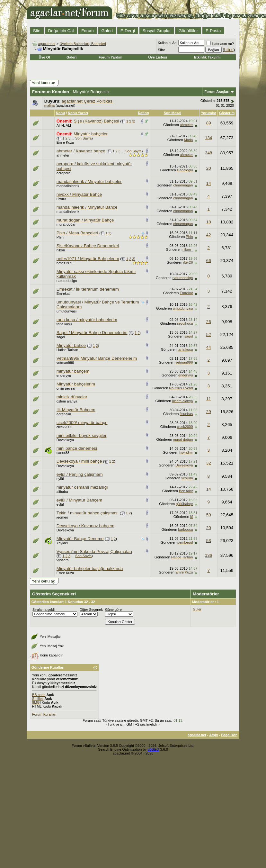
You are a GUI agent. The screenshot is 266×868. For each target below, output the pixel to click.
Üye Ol (44, 57)
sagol (61, 337)
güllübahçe (184, 504)
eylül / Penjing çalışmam (80, 474)
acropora (63, 173)
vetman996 (65, 363)
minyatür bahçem (73, 371)
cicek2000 (65, 427)
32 (209, 463)
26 (209, 322)
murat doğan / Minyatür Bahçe (85, 220)
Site (37, 31)
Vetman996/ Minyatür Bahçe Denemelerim (97, 358)
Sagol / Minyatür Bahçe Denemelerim (92, 333)
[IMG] (36, 702)
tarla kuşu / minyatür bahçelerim (87, 320)
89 (209, 123)
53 (209, 541)
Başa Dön (229, 735)
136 (208, 555)
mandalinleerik (68, 186)
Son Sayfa (83, 138)
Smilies (38, 699)
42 (209, 235)
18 (209, 222)
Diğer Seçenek (91, 610)
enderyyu (64, 375)
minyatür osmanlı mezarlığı (82, 487)
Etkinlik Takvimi (207, 57)
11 (209, 399)
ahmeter (186, 125)
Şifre (161, 50)
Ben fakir (186, 491)
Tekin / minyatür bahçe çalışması (88, 513)
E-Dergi (128, 31)
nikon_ (62, 250)
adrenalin (64, 414)
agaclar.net (47, 44)
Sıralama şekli (44, 610)
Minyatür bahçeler (91, 134)
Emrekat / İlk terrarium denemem (88, 289)
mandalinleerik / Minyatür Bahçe (87, 207)
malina (49, 105)
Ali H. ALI (64, 125)
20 (209, 168)
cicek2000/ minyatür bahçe (82, 423)
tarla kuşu (64, 324)
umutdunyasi (66, 311)
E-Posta (213, 31)
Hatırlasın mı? (220, 44)
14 (209, 183)
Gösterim (227, 113)
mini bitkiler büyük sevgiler (82, 435)
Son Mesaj (173, 113)
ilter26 (188, 262)
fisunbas (186, 414)
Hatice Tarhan (67, 350)
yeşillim (187, 478)
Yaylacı (62, 543)
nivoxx (62, 199)
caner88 (63, 453)
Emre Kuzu (65, 142)
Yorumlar (208, 113)
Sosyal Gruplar (157, 31)
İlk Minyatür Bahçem (76, 410)
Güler (197, 609)
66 (209, 261)
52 (209, 335)
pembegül (185, 542)
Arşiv (214, 735)
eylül (60, 479)
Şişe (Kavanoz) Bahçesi (96, 121)
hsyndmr (186, 452)
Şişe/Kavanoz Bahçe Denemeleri (88, 246)
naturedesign (67, 281)
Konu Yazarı (78, 113)
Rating (143, 113)
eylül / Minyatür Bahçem (79, 500)
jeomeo (62, 517)
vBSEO (153, 749)
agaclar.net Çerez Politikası (88, 101)
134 (208, 138)
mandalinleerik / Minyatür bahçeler (89, 181)
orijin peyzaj (66, 388)
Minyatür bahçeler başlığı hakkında (90, 569)
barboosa (185, 529)
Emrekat (63, 294)
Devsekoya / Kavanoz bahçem (85, 526)
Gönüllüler (188, 31)
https (229, 50)
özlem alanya (67, 401)
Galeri (107, 31)
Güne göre (113, 610)
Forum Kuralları (44, 714)
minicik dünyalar (72, 397)
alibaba (62, 492)
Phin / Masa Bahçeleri (77, 233)
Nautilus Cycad (181, 388)
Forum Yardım (111, 57)
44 (209, 347)
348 (208, 153)
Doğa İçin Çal (61, 31)
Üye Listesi (158, 57)
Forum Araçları (217, 92)
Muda (189, 140)
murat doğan (66, 224)
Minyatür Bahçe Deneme (80, 539)
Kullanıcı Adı (168, 43)
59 (209, 515)
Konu (60, 113)
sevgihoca (185, 323)
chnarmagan (183, 185)
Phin (60, 237)
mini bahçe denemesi (77, 448)
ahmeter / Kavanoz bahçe (81, 151)
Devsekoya (65, 440)
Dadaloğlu (185, 170)
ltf (192, 517)
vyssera (63, 560)
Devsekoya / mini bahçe (79, 461)
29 (209, 412)
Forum (88, 31)
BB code (39, 695)
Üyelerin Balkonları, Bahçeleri (83, 44)
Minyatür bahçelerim (76, 384)
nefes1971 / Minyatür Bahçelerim (88, 259)
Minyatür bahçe (71, 345)
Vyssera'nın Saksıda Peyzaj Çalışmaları (94, 552)
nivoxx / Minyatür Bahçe (79, 194)
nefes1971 (65, 263)
